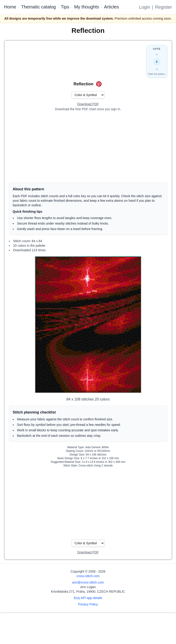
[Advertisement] (88, 147)
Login (145, 7)
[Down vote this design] (157, 69)
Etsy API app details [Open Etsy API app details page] (88, 598)
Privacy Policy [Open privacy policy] (88, 604)
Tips (65, 7)
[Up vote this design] (157, 55)
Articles (111, 7)
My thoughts (87, 7)
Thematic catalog (38, 7)
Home (10, 7)
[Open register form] (88, 104)
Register (163, 7)
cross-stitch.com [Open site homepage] (88, 576)
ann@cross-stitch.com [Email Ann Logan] (88, 582)
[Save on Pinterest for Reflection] (99, 84)
